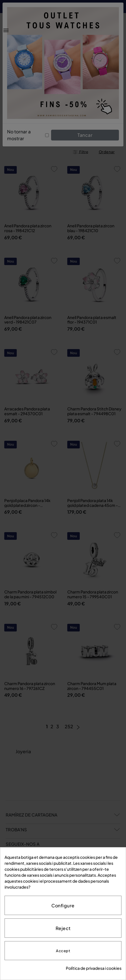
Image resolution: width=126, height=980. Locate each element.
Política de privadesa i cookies (94, 968)
